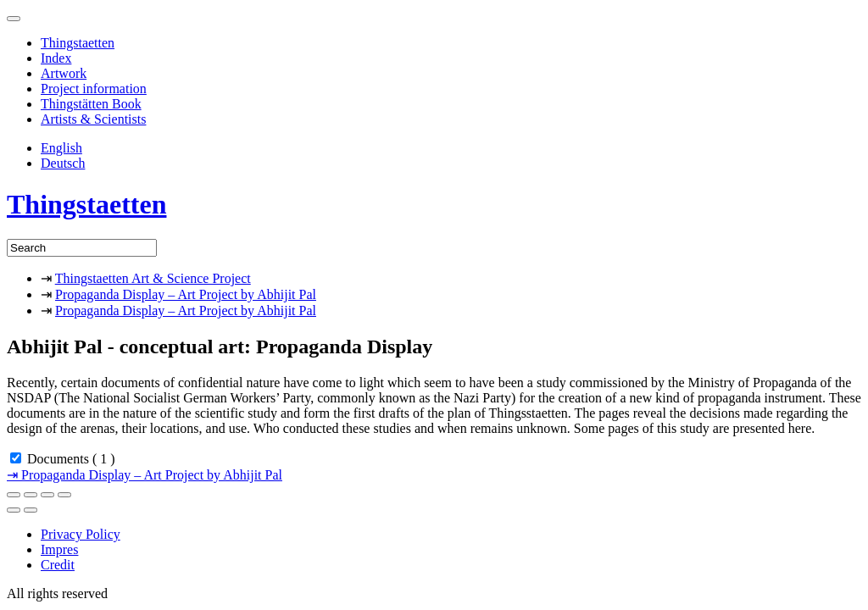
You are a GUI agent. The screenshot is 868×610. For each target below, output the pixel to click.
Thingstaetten (78, 43)
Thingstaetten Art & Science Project (153, 278)
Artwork (64, 73)
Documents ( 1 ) (71, 459)
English (61, 148)
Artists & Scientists (93, 119)
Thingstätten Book (91, 104)
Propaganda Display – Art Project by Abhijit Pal (186, 294)
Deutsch (63, 163)
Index (56, 58)
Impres (59, 549)
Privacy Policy (81, 534)
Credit (58, 565)
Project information (94, 89)
